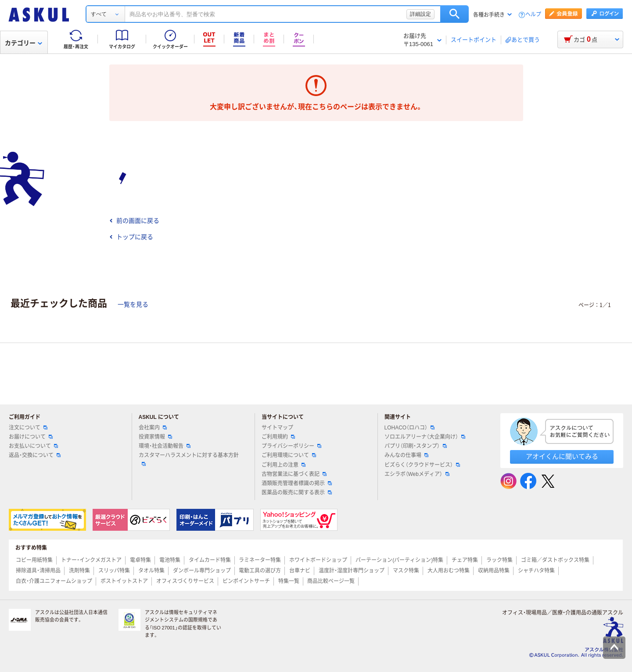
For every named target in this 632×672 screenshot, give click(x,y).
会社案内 (153, 428)
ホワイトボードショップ (318, 560)
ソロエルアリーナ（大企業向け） (425, 437)
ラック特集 (499, 560)
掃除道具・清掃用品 (38, 571)
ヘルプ (533, 15)
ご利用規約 (278, 437)
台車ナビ (300, 571)
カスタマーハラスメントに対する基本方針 (189, 459)
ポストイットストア (124, 581)
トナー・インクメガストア (91, 560)
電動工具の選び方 (260, 571)
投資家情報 (155, 437)
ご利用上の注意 (284, 465)
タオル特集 (151, 571)
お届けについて (31, 437)
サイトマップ (277, 428)
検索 (454, 14)
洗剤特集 (79, 571)
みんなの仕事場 (406, 455)
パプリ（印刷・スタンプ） (416, 446)
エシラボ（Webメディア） (417, 474)
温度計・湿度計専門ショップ (352, 571)
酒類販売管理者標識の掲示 (297, 483)
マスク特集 (406, 571)
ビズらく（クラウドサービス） (422, 465)
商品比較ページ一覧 (331, 581)
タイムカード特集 (210, 560)
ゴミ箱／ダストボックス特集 (555, 560)
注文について (28, 428)
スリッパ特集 (114, 571)
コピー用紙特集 (34, 560)
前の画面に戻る (134, 221)
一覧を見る (133, 304)
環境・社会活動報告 (165, 446)
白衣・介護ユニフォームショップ (54, 581)
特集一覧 (289, 581)
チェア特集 (465, 560)
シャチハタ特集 (536, 571)
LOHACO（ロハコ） (410, 428)
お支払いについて (33, 446)
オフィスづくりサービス (185, 581)
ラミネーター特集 (260, 560)
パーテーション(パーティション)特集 (399, 560)
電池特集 (170, 560)
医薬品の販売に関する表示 (297, 493)
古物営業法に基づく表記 (294, 474)
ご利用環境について (289, 455)
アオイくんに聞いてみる (562, 456)
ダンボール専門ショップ (202, 571)
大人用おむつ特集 (449, 571)
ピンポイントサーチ (246, 581)
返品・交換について (35, 455)
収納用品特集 (494, 571)
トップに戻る (131, 237)
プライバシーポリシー (291, 446)
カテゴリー (23, 43)
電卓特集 (140, 560)
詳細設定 (420, 14)
